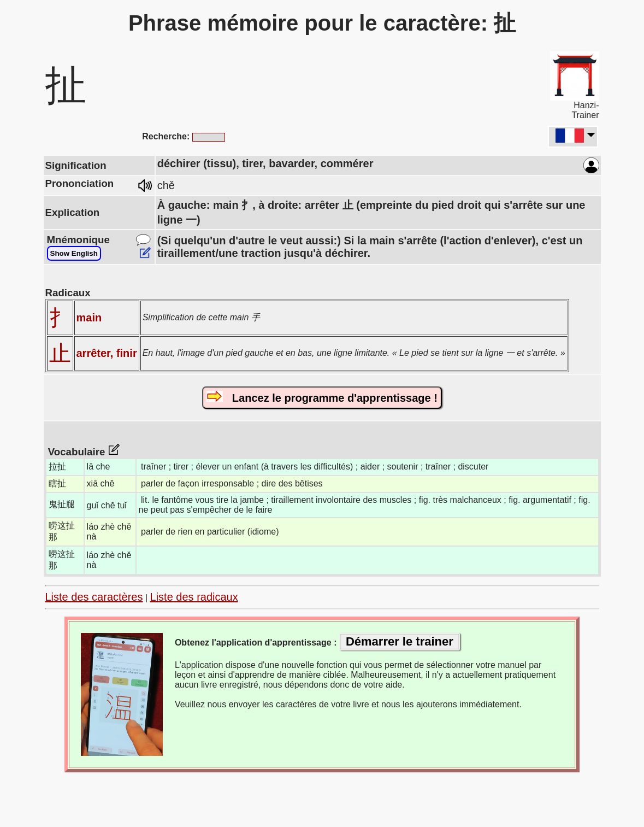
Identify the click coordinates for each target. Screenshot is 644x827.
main (89, 318)
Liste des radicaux (194, 597)
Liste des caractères (94, 597)
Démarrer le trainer (400, 641)
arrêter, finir (107, 353)
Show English (74, 253)
